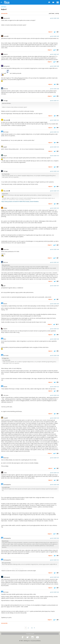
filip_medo (7, 120)
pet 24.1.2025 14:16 (54, 147)
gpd (4, 286)
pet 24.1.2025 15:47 (54, 473)
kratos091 (6, 36)
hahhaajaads (7, 577)
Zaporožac (6, 249)
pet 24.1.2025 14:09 (54, 89)
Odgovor (50, 32)
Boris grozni (7, 66)
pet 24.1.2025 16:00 (54, 485)
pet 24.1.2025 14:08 (54, 66)
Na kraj (57, 13)
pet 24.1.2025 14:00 (54, 18)
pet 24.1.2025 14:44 (54, 249)
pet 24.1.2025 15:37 (54, 458)
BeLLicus (6, 89)
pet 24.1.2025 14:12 (54, 120)
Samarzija (6, 458)
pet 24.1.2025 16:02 (54, 538)
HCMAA (5, 208)
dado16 (5, 329)
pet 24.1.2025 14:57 (54, 286)
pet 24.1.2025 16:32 (54, 592)
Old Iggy (6, 101)
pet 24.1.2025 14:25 (54, 208)
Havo (5, 339)
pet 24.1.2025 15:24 (54, 395)
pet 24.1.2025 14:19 (54, 191)
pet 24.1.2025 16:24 (54, 577)
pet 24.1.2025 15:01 (54, 329)
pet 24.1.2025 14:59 (54, 304)
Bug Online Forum (7, 2)
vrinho (5, 473)
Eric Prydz (6, 132)
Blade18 (5, 54)
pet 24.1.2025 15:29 (54, 418)
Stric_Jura (6, 395)
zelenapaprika (7, 485)
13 (32, 628)
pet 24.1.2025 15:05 (54, 339)
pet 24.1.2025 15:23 (54, 387)
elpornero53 (7, 18)
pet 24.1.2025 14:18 (54, 171)
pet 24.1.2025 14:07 (54, 54)
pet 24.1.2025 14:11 (54, 101)
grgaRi (5, 147)
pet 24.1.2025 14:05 (54, 36)
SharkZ (5, 304)
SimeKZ (5, 387)
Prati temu (52, 13)
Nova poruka (4, 13)
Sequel (5, 156)
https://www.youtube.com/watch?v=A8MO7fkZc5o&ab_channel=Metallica (20, 201)
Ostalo (4, 7)
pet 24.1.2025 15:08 (54, 355)
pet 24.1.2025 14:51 (54, 262)
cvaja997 (6, 418)
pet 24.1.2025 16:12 (54, 560)
